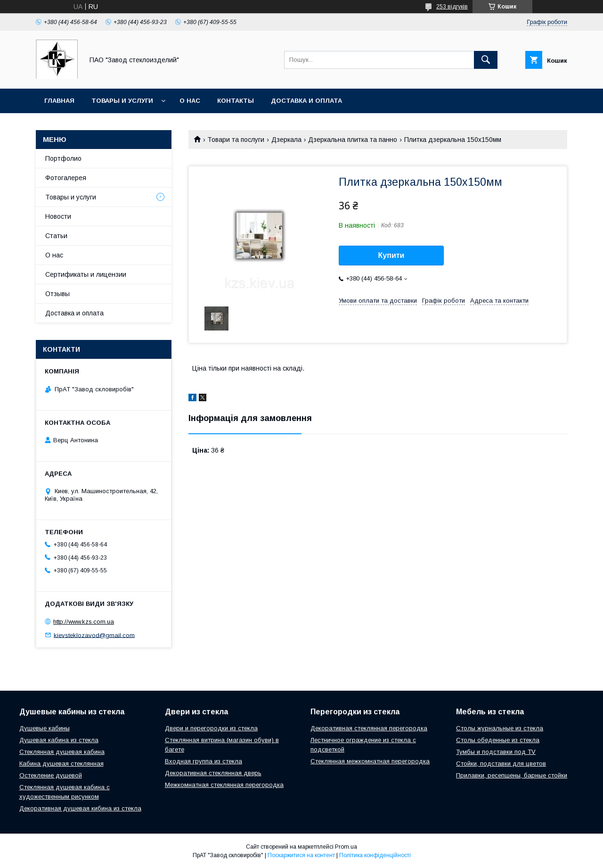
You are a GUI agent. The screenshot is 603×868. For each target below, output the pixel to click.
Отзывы (57, 294)
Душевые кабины (45, 728)
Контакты (236, 101)
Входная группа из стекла (204, 761)
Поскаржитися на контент (301, 855)
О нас (190, 101)
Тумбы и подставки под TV (496, 752)
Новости (58, 216)
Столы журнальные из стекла (500, 728)
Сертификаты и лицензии (86, 274)
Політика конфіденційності (375, 855)
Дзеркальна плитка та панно (353, 140)
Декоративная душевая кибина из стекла (80, 808)
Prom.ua (346, 847)
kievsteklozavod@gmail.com (94, 635)
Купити (391, 255)
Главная (59, 101)
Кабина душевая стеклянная (61, 764)
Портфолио (63, 158)
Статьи (56, 236)
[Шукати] (486, 60)
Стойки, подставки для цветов (501, 764)
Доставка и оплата (306, 101)
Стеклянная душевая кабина (62, 752)
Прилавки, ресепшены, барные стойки (512, 775)
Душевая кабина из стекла (59, 740)
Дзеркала (286, 140)
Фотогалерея (66, 178)
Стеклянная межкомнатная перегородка (370, 761)
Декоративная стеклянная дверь (213, 773)
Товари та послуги (236, 140)
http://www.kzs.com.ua (84, 622)
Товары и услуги (122, 101)
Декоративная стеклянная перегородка (369, 728)
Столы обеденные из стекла (498, 740)
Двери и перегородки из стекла (211, 728)
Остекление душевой (51, 775)
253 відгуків (452, 7)
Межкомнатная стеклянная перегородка (224, 785)
